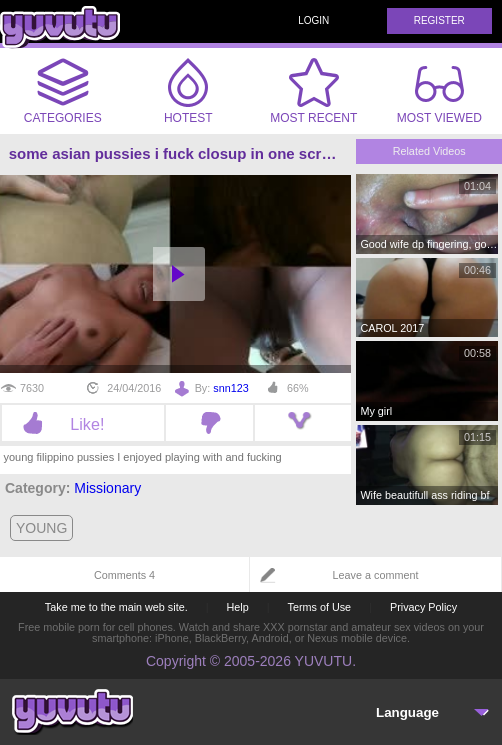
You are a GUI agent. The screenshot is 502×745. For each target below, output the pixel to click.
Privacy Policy (423, 607)
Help (237, 607)
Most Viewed (439, 95)
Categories (63, 91)
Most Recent (313, 91)
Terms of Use (320, 607)
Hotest (188, 91)
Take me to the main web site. (116, 607)
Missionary (107, 488)
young (41, 528)
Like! (82, 424)
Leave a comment (376, 575)
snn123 (230, 388)
